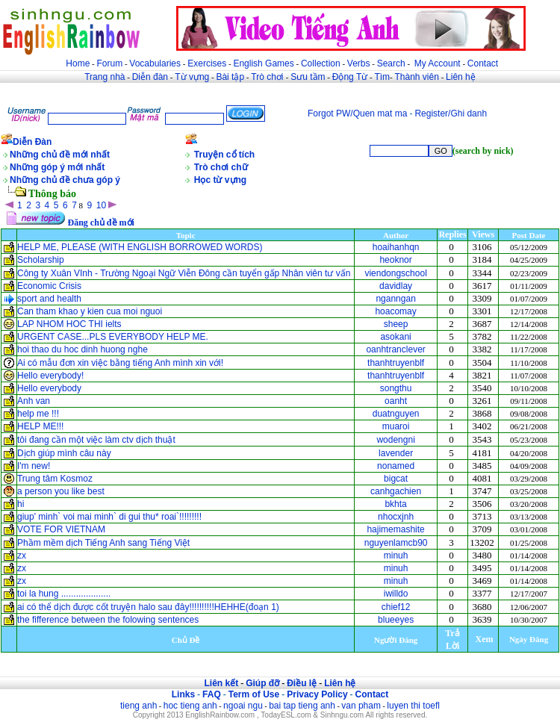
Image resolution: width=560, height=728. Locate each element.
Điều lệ (302, 683)
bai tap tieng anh (302, 706)
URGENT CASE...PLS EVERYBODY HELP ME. (113, 337)
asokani (395, 337)
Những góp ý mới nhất (57, 167)
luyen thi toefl (413, 706)
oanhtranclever (395, 349)
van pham (361, 706)
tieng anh (139, 706)
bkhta (395, 504)
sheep (396, 324)
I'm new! (34, 466)
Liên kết (221, 683)
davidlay (396, 286)
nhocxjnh (396, 517)
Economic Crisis (49, 286)
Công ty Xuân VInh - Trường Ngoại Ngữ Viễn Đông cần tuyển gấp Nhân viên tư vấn (184, 273)
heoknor (395, 260)
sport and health (49, 299)
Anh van (34, 401)
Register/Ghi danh (451, 113)
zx (22, 556)
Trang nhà (105, 77)
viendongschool (395, 273)
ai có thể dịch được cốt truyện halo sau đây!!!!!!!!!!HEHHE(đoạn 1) (148, 607)
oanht (396, 401)
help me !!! (38, 414)
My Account (438, 63)
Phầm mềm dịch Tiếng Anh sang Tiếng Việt (103, 543)
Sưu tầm (308, 77)
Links (183, 694)
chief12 (396, 607)
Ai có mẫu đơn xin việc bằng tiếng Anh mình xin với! (120, 363)
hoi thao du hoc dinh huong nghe (83, 349)
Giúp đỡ (262, 683)
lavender (396, 453)
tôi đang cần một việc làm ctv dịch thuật (96, 440)
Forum (109, 63)
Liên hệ (461, 77)
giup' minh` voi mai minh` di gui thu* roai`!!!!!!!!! (109, 517)
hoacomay (395, 311)
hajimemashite (395, 529)
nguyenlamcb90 (396, 543)
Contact (483, 63)
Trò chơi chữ (221, 167)
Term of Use (254, 694)
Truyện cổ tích (224, 155)
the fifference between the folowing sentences (108, 620)
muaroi (396, 426)
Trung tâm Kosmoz (55, 479)
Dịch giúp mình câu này (64, 453)
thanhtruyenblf (396, 363)
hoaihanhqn (396, 247)
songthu (396, 388)
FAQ (212, 694)
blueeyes (396, 620)
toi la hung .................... (64, 594)
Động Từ (350, 77)
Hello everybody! (50, 376)
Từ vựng (192, 77)
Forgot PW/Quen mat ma (357, 113)
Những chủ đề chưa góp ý (65, 180)
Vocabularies (155, 63)
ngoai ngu (243, 706)
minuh (396, 556)
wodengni (395, 440)
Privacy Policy (317, 694)
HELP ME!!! (40, 426)
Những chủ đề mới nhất (60, 155)
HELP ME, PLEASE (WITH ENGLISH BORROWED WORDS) (140, 247)
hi (21, 504)
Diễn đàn (150, 77)
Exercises (207, 63)
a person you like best (61, 491)
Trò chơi (268, 77)
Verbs (359, 63)
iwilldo (396, 594)
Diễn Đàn (32, 142)
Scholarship (41, 260)
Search (391, 63)
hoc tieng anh (190, 706)
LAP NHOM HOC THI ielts (69, 324)
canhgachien (396, 491)
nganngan (395, 299)
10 (101, 205)
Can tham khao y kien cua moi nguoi (90, 311)
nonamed (396, 466)
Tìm (382, 77)
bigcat (396, 479)
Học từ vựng (220, 180)
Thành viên (417, 77)
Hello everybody (49, 388)
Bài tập (230, 77)
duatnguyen (396, 414)
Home (78, 63)
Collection (321, 63)
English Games (263, 63)
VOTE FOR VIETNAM (61, 529)
